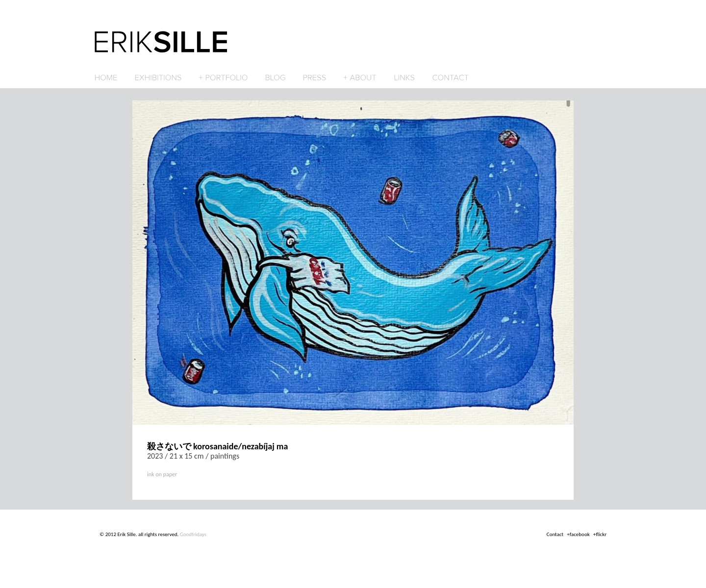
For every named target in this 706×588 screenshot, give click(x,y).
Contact (555, 534)
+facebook (578, 534)
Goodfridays (193, 534)
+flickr (600, 534)
